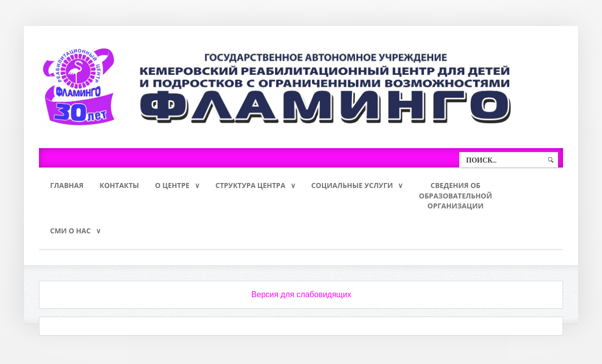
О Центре (172, 186)
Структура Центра (251, 186)
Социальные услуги (352, 186)
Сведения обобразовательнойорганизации (455, 197)
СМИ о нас (70, 233)
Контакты (119, 186)
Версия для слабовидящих (301, 297)
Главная (67, 186)
